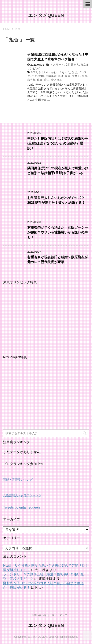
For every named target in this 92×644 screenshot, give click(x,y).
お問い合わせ (39, 615)
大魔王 (76, 76)
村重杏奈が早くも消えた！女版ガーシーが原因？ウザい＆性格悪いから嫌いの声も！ (58, 232)
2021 (34, 72)
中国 (41, 76)
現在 (40, 80)
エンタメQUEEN (46, 15)
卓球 (61, 76)
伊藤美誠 (51, 76)
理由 (47, 80)
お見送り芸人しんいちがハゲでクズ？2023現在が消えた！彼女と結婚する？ (56, 200)
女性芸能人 (72, 65)
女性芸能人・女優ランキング (22, 495)
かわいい (44, 72)
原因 (68, 76)
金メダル (57, 80)
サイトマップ (59, 615)
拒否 (84, 76)
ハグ (34, 76)
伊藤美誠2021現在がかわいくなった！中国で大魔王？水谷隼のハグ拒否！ (58, 57)
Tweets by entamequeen (21, 507)
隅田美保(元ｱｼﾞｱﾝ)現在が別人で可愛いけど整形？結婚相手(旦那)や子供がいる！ (58, 171)
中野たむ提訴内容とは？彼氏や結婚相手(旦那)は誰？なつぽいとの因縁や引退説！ (58, 143)
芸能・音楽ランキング (18, 480)
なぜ (74, 72)
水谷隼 (31, 80)
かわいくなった (61, 72)
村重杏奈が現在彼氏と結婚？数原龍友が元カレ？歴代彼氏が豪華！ (58, 260)
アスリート (57, 65)
